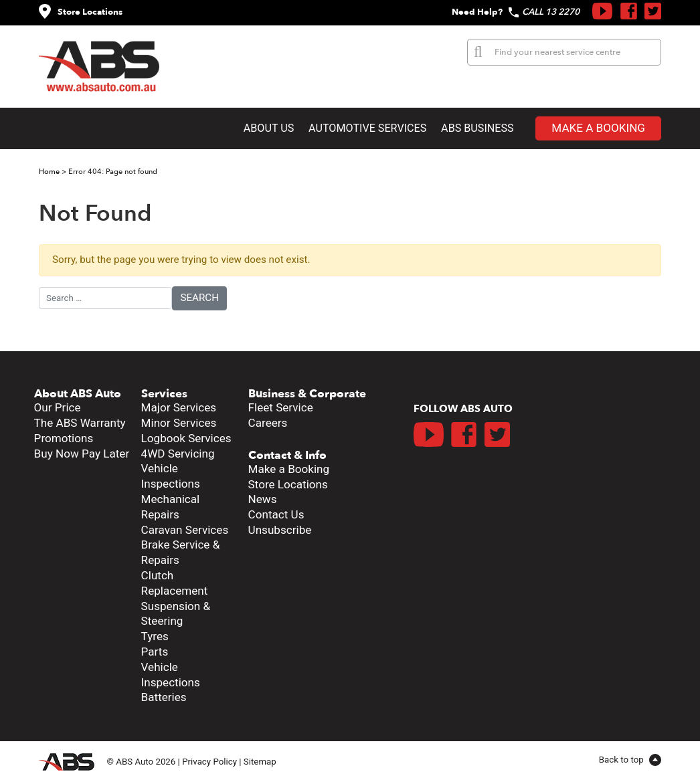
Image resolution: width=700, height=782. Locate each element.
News (263, 499)
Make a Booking (598, 128)
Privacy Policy (209, 761)
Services (164, 394)
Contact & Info (287, 455)
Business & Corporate (307, 394)
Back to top (622, 760)
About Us (269, 128)
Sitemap (260, 761)
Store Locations (90, 12)
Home (49, 172)
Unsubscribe (280, 530)
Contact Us (276, 514)
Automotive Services (367, 128)
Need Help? (477, 12)
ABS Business (477, 128)
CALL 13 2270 (551, 12)
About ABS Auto (78, 394)
